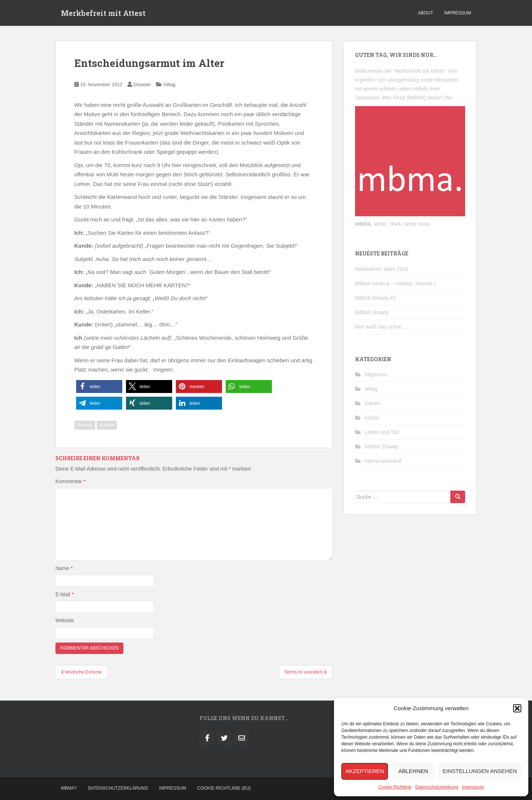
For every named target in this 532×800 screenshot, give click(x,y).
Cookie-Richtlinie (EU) (224, 788)
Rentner (85, 425)
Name (64, 568)
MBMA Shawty (372, 312)
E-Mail (64, 594)
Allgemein (376, 374)
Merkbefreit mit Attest (103, 13)
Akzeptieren (365, 771)
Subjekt (107, 425)
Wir (449, 98)
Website (65, 620)
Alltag (169, 84)
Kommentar (71, 481)
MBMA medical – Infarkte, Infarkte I (395, 284)
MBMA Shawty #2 (376, 298)
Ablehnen (413, 771)
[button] (517, 708)
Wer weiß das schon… (381, 327)
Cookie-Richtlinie (395, 787)
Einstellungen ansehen (480, 771)
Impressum (473, 787)
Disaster (142, 84)
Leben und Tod (382, 432)
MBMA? (69, 788)
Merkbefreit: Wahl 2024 (382, 269)
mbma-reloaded (383, 461)
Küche (372, 418)
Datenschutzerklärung (437, 787)
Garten (373, 403)
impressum (458, 13)
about (425, 13)
